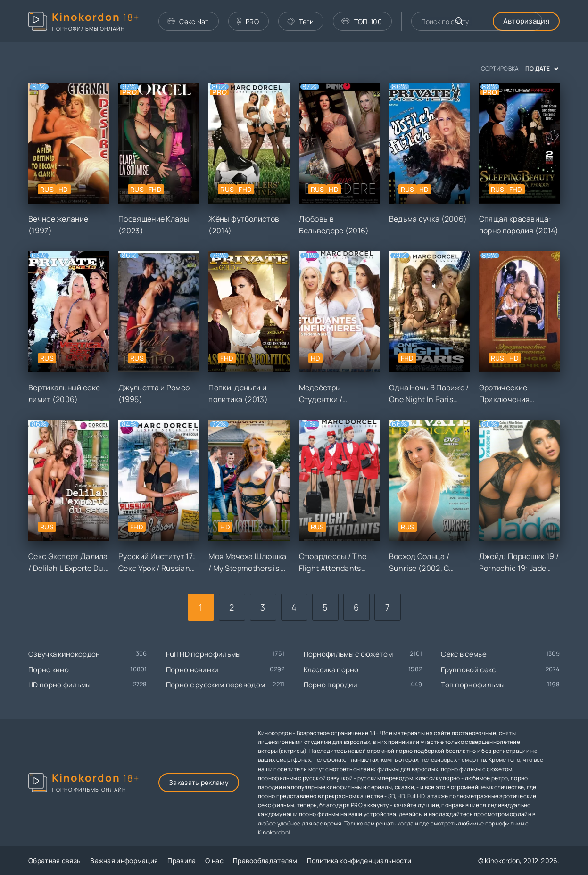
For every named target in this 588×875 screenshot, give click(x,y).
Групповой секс (468, 670)
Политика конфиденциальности (359, 861)
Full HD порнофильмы (203, 654)
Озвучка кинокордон (64, 654)
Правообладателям (265, 861)
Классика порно (331, 670)
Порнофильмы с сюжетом (348, 654)
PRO (248, 21)
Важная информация (124, 861)
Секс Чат (188, 21)
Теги (300, 21)
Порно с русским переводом (216, 685)
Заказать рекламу (199, 782)
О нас (214, 861)
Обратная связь (54, 861)
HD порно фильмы (60, 685)
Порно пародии (331, 685)
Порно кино (49, 670)
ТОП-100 (361, 21)
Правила (182, 861)
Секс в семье (464, 654)
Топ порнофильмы (473, 685)
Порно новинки (193, 670)
